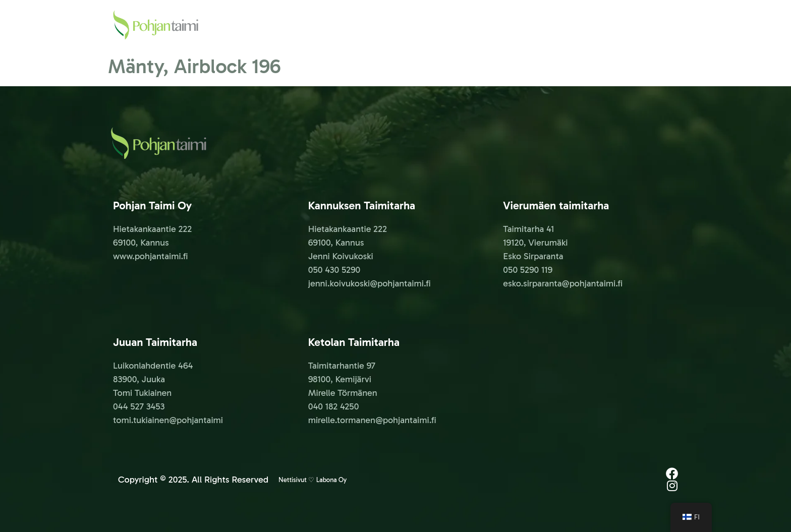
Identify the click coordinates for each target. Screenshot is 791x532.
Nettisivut (293, 480)
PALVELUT (345, 25)
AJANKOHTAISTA (472, 25)
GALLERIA (661, 25)
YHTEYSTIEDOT (603, 25)
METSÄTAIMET (403, 25)
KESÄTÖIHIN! (539, 25)
